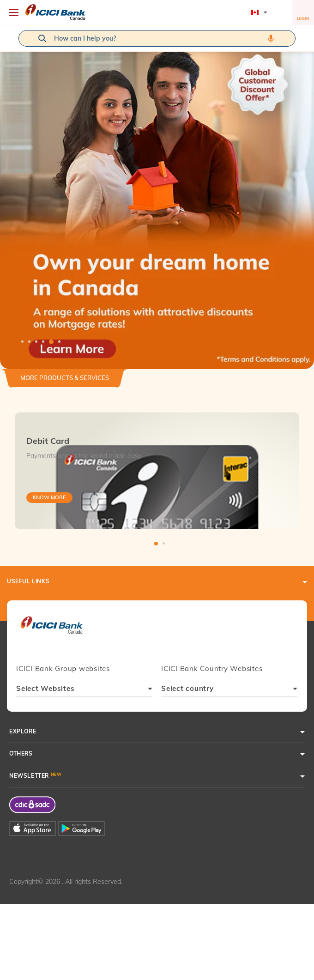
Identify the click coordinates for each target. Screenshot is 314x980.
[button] (157, 197)
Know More (49, 497)
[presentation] (51, 629)
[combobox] (84, 690)
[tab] (65, 382)
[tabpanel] (157, 197)
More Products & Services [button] (65, 378)
